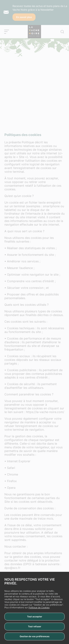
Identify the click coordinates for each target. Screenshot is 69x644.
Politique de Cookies (39, 608)
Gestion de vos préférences (35, 636)
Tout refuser (35, 626)
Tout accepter (35, 617)
